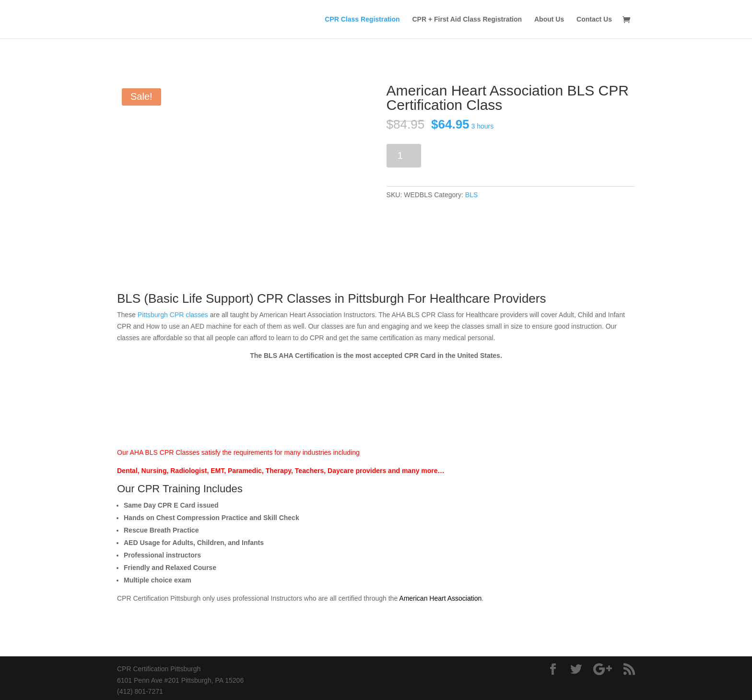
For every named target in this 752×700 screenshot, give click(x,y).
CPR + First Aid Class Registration (467, 19)
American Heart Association (440, 598)
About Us (549, 19)
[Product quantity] (404, 156)
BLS (471, 195)
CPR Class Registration (362, 19)
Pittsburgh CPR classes (173, 315)
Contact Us (594, 19)
